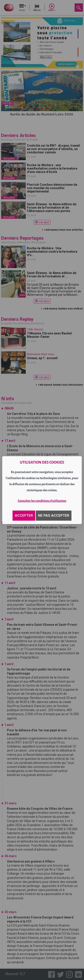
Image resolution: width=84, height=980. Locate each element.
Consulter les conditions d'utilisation (42, 501)
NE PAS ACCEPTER (54, 515)
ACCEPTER (24, 515)
